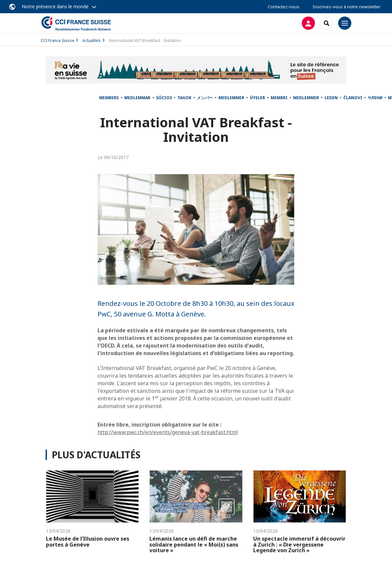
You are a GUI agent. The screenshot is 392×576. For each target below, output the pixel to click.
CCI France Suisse (58, 41)
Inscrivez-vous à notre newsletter (347, 7)
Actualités (92, 41)
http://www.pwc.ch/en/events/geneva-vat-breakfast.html (168, 432)
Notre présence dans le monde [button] (55, 6)
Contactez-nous (284, 7)
